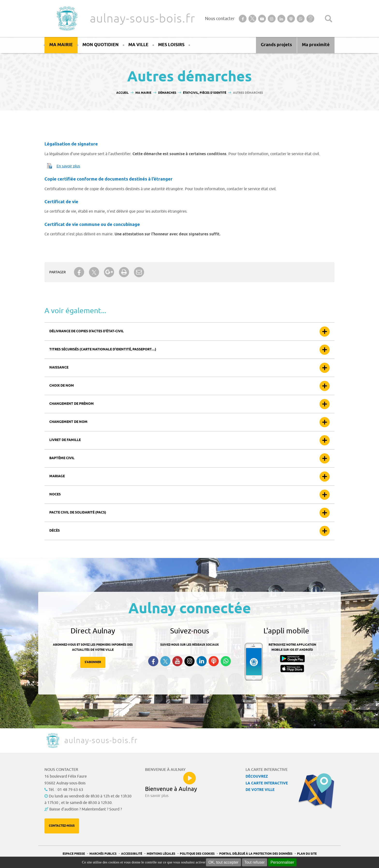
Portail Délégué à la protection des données (256, 854)
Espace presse (74, 854)
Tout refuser (255, 862)
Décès (55, 531)
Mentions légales (161, 854)
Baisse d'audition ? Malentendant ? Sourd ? (86, 809)
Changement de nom (68, 422)
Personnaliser (282, 862)
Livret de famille (65, 440)
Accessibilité (132, 854)
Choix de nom (62, 386)
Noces (55, 495)
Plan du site (307, 854)
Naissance (59, 368)
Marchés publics (103, 854)
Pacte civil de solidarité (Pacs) (78, 513)
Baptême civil (62, 458)
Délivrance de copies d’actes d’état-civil (87, 331)
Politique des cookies (197, 854)
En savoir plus (68, 166)
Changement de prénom (72, 404)
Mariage (57, 476)
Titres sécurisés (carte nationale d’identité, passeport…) (103, 350)
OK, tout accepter (223, 862)
